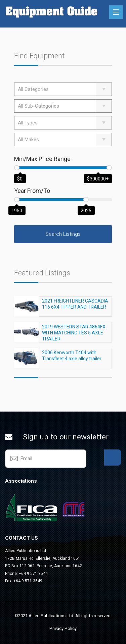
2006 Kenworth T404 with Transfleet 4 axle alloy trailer (72, 359)
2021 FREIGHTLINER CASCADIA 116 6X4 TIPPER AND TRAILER (75, 307)
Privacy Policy (63, 628)
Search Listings (63, 234)
